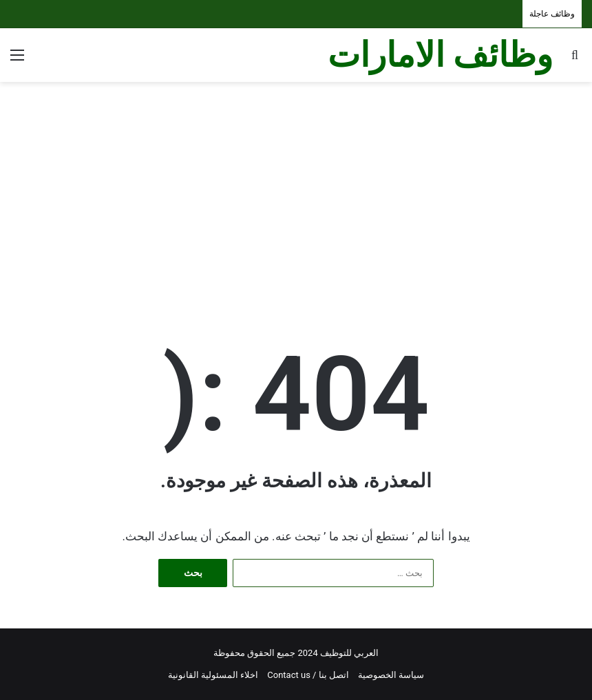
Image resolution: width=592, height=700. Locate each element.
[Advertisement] (296, 192)
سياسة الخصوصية (391, 675)
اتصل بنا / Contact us (308, 675)
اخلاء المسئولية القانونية (213, 675)
